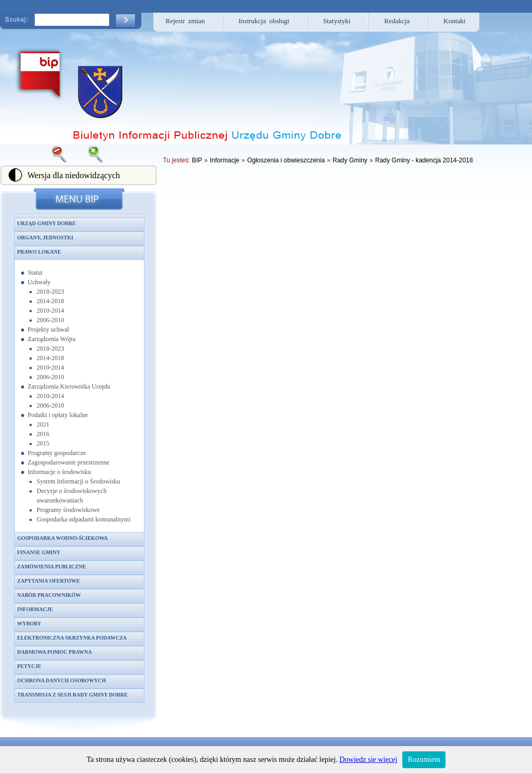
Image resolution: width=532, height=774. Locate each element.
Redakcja (397, 21)
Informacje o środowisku (60, 472)
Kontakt (454, 21)
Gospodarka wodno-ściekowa (63, 538)
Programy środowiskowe (69, 510)
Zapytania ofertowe (49, 581)
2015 (43, 443)
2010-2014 (51, 311)
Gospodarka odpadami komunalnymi (84, 519)
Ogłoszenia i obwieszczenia (286, 160)
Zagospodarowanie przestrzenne (69, 462)
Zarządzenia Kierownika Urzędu (69, 386)
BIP (197, 160)
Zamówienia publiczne (52, 567)
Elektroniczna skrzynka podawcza (72, 638)
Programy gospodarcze (57, 453)
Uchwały (39, 282)
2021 (43, 424)
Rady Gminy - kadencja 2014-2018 (424, 160)
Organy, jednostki (45, 238)
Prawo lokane (39, 252)
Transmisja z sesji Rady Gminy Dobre (73, 695)
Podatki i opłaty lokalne (58, 415)
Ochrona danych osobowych (62, 680)
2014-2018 (51, 301)
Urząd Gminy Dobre (47, 223)
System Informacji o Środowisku (79, 481)
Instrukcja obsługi (264, 21)
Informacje (35, 609)
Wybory (30, 623)
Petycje (30, 666)
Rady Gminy (350, 160)
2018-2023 (51, 292)
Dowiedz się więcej (369, 760)
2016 (43, 434)
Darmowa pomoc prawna (55, 652)
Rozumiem (424, 760)
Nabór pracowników (49, 595)
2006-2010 (51, 320)
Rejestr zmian (185, 21)
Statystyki (337, 21)
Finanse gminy (39, 552)
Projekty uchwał (49, 330)
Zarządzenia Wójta (52, 339)
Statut (35, 273)
